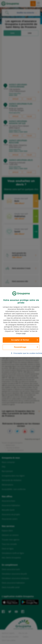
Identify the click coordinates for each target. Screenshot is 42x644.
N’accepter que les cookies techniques (22, 353)
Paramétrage (20, 347)
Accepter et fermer (20, 340)
